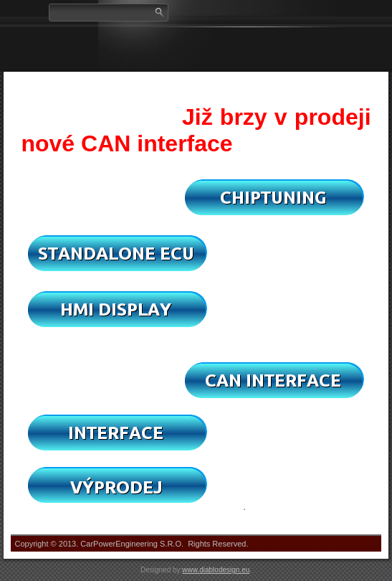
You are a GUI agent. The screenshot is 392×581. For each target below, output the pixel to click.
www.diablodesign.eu (216, 570)
